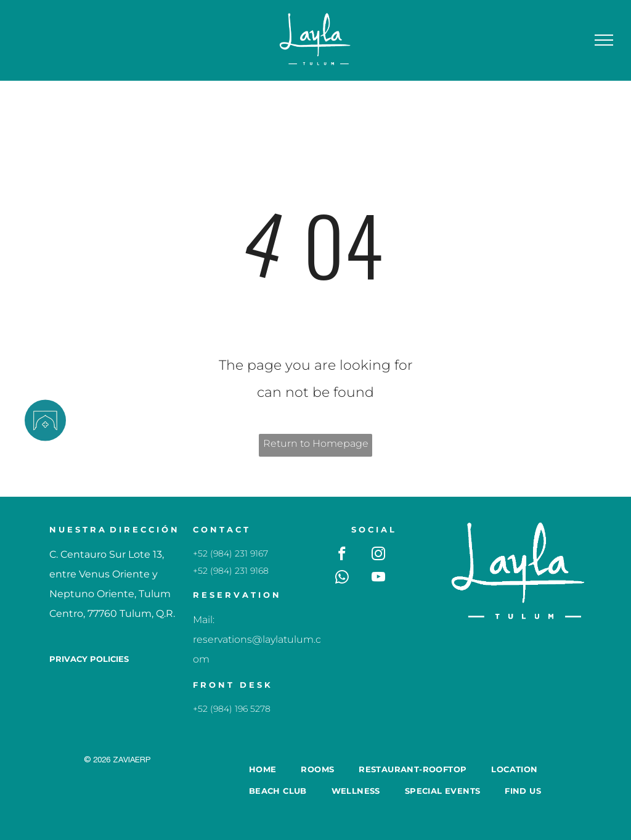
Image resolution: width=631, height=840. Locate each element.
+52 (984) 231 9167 (230, 553)
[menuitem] (263, 769)
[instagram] (379, 555)
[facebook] (342, 555)
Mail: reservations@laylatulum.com (257, 639)
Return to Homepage (316, 443)
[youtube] (379, 579)
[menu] (604, 40)
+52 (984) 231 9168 (231, 571)
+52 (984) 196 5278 (232, 709)
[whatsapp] (342, 579)
